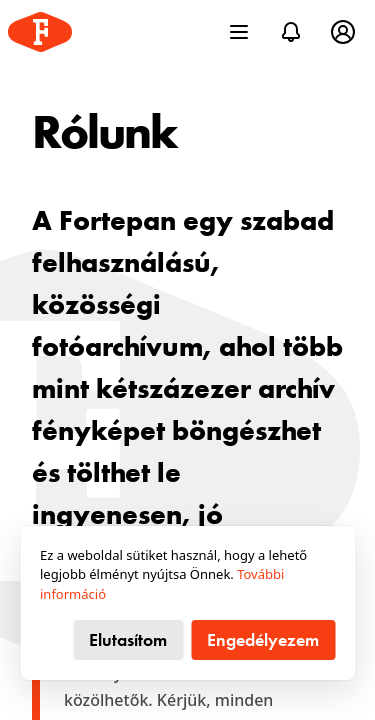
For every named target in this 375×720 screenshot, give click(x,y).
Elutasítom (128, 639)
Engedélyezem (263, 639)
